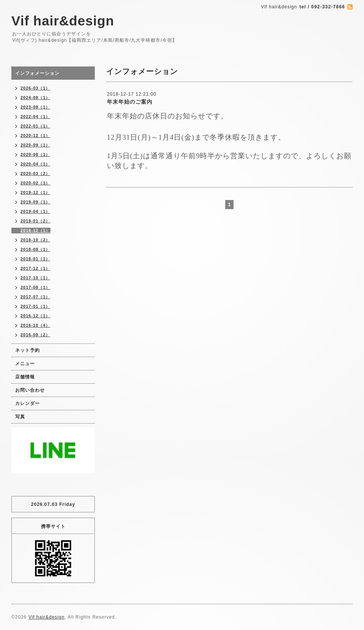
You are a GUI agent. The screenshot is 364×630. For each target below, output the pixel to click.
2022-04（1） (35, 117)
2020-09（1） (35, 145)
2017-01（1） (35, 306)
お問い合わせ (30, 390)
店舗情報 (25, 377)
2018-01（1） (35, 259)
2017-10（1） (35, 278)
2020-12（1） (35, 135)
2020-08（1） (35, 154)
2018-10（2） (35, 240)
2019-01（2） (35, 221)
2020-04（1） (35, 164)
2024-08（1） (35, 98)
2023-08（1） (35, 107)
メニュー (25, 364)
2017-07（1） (35, 297)
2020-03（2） (35, 173)
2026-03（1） (35, 88)
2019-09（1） (35, 202)
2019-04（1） (35, 211)
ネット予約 (27, 350)
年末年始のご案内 (130, 102)
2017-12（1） (35, 268)
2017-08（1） (35, 287)
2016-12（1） (35, 316)
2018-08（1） (35, 249)
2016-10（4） (35, 325)
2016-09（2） (35, 335)
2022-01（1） (35, 126)
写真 (20, 417)
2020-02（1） (35, 183)
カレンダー (27, 403)
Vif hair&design (63, 21)
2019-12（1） (35, 192)
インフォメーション (37, 73)
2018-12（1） (35, 230)
